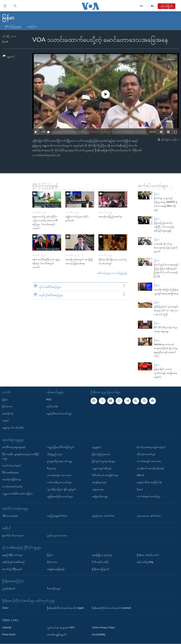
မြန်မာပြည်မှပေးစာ (101, 454)
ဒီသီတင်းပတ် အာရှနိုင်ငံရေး (105, 475)
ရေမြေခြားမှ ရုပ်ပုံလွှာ (102, 555)
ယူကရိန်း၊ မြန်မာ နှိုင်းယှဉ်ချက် (62, 489)
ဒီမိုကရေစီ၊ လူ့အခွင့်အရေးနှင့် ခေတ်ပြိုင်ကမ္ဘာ (21, 456)
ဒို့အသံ (140, 489)
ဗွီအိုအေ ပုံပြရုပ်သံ (101, 569)
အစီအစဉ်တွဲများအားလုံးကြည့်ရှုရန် (112, 273)
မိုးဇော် (5, 42)
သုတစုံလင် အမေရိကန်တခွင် (151, 468)
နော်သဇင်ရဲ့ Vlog (145, 562)
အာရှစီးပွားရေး (99, 482)
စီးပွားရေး (52, 468)
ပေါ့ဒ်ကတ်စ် (52, 407)
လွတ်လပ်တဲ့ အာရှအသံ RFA (61, 628)
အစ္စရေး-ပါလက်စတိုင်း (13, 428)
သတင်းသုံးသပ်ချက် (12, 465)
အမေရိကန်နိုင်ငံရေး (12, 480)
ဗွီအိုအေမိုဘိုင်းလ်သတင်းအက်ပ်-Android (111, 608)
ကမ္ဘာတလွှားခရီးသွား (102, 468)
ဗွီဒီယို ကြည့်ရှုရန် (13, 27)
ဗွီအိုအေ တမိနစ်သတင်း (148, 555)
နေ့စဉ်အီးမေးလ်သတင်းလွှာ (59, 414)
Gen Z (140, 475)
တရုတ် (5, 420)
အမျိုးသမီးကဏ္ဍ (100, 496)
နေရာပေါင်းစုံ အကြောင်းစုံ (149, 482)
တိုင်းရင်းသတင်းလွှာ (146, 454)
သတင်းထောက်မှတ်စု (12, 486)
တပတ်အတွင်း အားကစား (59, 475)
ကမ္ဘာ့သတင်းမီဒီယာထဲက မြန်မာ (17, 494)
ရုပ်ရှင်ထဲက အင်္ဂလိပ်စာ (103, 516)
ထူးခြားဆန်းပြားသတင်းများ (60, 496)
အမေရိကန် (8, 414)
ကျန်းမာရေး (98, 489)
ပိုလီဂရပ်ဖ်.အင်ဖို (100, 562)
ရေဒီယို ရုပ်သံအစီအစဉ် (13, 562)
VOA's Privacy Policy (103, 628)
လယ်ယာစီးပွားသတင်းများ (60, 482)
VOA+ (5, 608)
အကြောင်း (32, 27)
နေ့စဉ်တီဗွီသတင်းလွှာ (12, 555)
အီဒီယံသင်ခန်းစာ (10, 516)
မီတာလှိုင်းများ (54, 588)
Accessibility (99, 635)
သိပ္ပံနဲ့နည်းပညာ (55, 454)
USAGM (7, 628)
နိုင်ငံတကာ (7, 407)
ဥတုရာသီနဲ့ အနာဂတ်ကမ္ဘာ (60, 461)
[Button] (8, 57)
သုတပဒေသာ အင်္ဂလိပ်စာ (149, 516)
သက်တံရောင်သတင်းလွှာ (149, 496)
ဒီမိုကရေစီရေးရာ (10, 472)
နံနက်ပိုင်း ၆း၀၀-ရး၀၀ (13, 535)
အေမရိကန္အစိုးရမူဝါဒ (57, 635)
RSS (49, 399)
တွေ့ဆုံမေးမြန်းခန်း (56, 569)
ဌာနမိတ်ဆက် (9, 588)
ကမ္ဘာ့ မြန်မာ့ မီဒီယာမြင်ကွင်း (61, 447)
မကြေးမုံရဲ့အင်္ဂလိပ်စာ (57, 516)
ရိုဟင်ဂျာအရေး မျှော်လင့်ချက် (151, 447)
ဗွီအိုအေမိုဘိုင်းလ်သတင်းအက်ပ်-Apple (65, 608)
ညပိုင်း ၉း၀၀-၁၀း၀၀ (57, 535)
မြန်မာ (157, 194)
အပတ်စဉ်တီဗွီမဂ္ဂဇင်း (12, 569)
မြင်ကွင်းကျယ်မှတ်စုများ (104, 461)
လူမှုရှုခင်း (97, 447)
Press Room (9, 635)
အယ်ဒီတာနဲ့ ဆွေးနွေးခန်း (14, 447)
